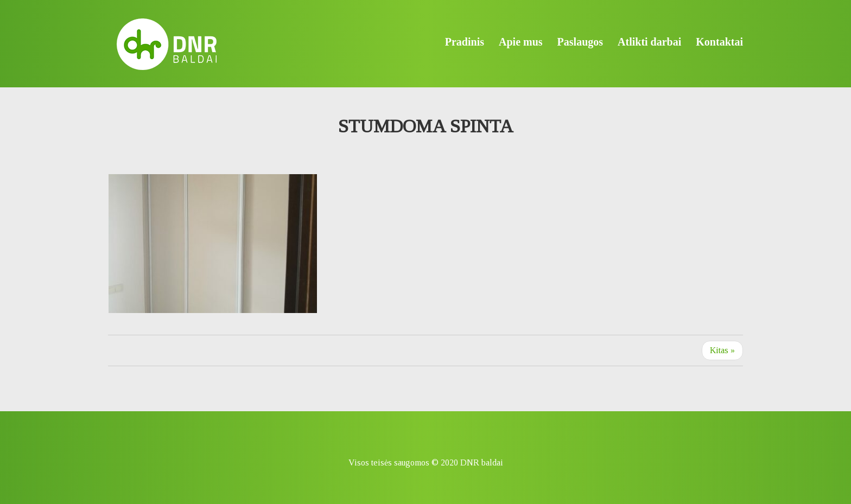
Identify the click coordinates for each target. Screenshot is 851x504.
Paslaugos (580, 42)
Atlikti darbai (649, 42)
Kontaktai (719, 42)
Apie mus (521, 42)
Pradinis (465, 42)
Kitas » (722, 350)
